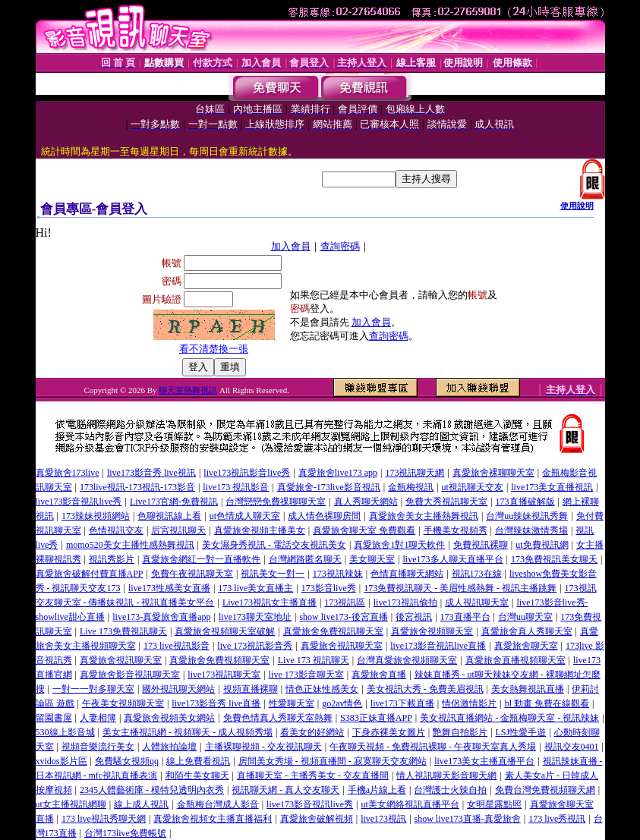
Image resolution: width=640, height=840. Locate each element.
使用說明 (577, 206)
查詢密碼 (340, 246)
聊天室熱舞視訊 (188, 390)
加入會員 (291, 246)
